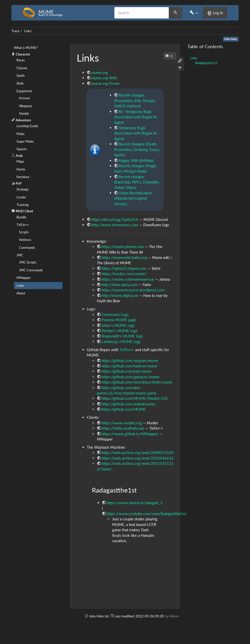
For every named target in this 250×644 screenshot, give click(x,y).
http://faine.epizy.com (120, 285)
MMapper (24, 278)
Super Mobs (25, 141)
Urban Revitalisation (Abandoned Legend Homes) (133, 198)
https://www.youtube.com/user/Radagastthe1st (146, 514)
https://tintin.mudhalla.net (123, 428)
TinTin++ (23, 225)
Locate (21, 197)
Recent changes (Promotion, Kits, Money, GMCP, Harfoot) (135, 100)
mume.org (100, 72)
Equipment (24, 91)
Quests (22, 149)
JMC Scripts (28, 262)
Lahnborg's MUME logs (121, 342)
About (21, 293)
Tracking (23, 205)
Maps (20, 161)
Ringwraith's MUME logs (122, 336)
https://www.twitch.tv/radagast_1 (135, 503)
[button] (194, 13)
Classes (22, 68)
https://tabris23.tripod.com (124, 268)
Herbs (21, 169)
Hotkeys (25, 240)
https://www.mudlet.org (122, 423)
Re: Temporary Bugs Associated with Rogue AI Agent (135, 117)
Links (28, 31)
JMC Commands (31, 270)
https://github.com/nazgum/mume (130, 361)
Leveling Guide (27, 126)
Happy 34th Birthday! (136, 160)
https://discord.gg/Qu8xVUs (115, 219)
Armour (25, 98)
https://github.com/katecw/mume (129, 366)
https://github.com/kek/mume (127, 371)
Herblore (23, 177)
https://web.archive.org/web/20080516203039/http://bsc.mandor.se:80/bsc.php (170, 452)
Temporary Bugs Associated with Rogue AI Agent (135, 133)
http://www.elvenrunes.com (115, 225)
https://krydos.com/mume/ (124, 274)
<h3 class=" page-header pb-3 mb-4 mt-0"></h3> (125, 565)
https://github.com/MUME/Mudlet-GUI (134, 398)
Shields (24, 113)
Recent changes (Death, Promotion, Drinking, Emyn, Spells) (137, 149)
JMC (20, 255)
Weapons (26, 106)
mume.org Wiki (104, 78)
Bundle (21, 217)
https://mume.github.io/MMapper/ (130, 434)
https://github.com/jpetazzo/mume (130, 377)
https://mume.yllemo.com (123, 247)
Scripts (24, 232)
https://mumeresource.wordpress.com (133, 290)
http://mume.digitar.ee (120, 295)
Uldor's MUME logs (118, 325)
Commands (27, 248)
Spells (21, 75)
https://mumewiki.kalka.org (124, 257)
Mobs (20, 134)
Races (21, 60)
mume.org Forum (105, 83)
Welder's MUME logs (119, 331)
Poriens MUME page (119, 320)
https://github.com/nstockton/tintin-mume (137, 382)
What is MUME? (26, 48)
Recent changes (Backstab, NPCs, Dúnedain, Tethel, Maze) (137, 182)
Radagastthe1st (206, 63)
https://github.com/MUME (124, 409)
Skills (20, 83)
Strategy (23, 189)
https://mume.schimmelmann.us (128, 279)
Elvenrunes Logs (115, 314)
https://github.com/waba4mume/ (129, 404)
